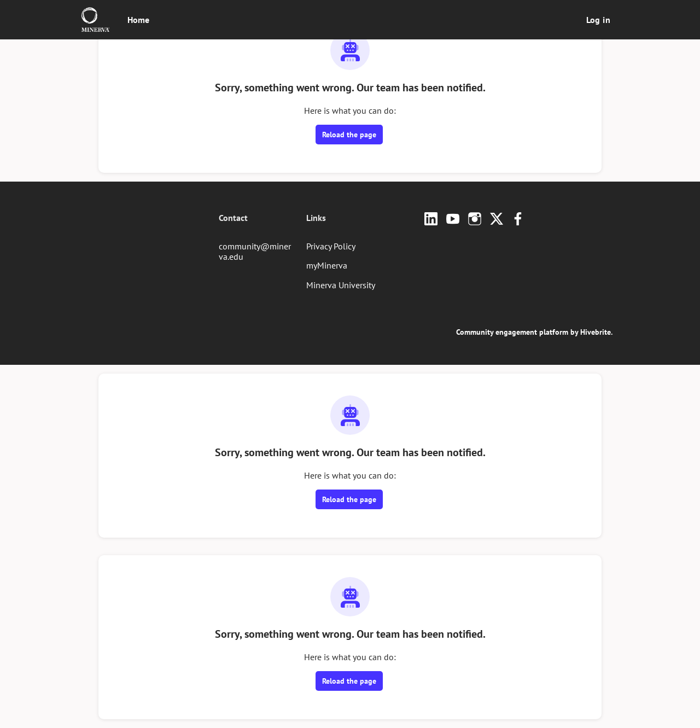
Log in (598, 20)
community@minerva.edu (255, 252)
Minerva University (341, 285)
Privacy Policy (331, 246)
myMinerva (327, 265)
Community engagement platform (512, 332)
